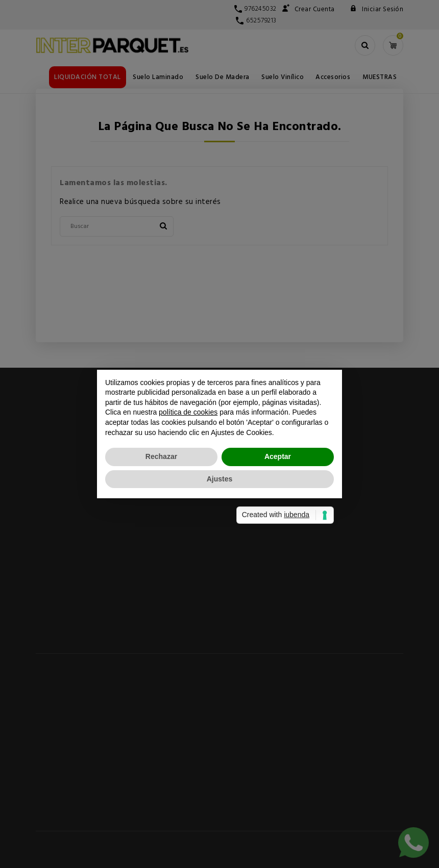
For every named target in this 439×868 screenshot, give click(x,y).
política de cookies (188, 412)
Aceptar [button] (278, 456)
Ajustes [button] (220, 479)
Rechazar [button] (161, 456)
